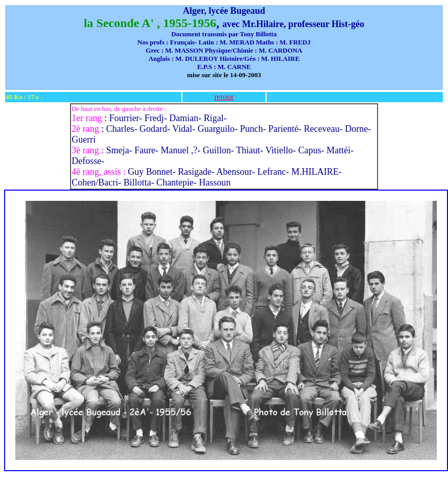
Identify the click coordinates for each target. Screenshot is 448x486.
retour (224, 97)
